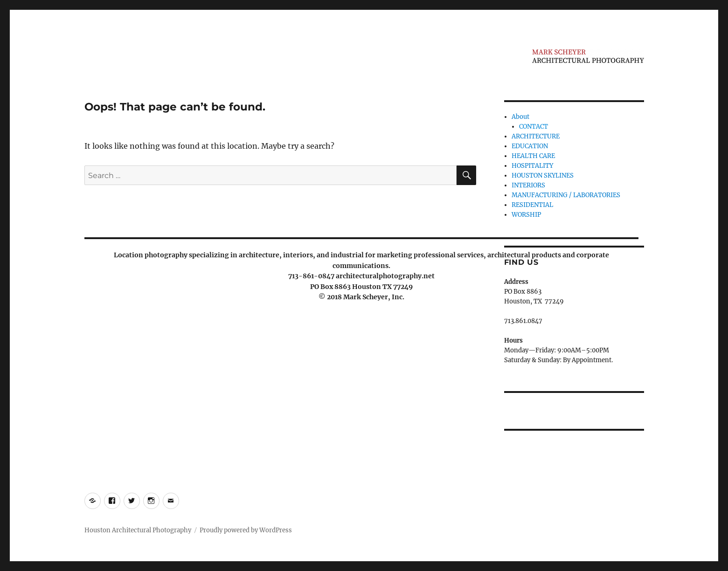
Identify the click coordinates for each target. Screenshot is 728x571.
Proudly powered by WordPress (246, 530)
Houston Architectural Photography (138, 530)
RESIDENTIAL (532, 205)
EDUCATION (530, 146)
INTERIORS (528, 185)
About (520, 117)
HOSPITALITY (532, 166)
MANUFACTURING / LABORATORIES (566, 195)
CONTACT (534, 127)
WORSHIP (526, 215)
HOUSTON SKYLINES (543, 175)
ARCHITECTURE (536, 136)
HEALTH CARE (533, 156)
